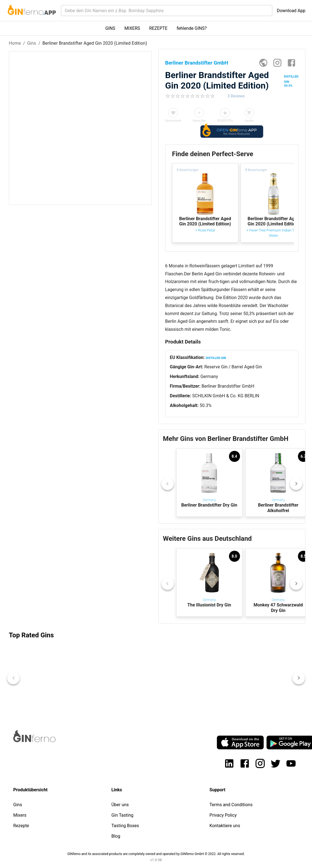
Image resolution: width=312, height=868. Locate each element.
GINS (110, 28)
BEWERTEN (225, 121)
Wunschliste (173, 121)
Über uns (120, 805)
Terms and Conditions (231, 805)
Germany (209, 376)
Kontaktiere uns (225, 826)
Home (15, 43)
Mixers (20, 815)
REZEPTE (158, 28)
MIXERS (132, 28)
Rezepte (21, 826)
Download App (291, 11)
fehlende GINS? (192, 28)
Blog (116, 836)
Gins (32, 43)
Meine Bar (199, 121)
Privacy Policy (223, 815)
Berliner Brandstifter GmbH (228, 386)
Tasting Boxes (125, 826)
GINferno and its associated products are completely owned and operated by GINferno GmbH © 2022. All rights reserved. (156, 854)
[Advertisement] (80, 301)
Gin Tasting (122, 815)
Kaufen (249, 121)
